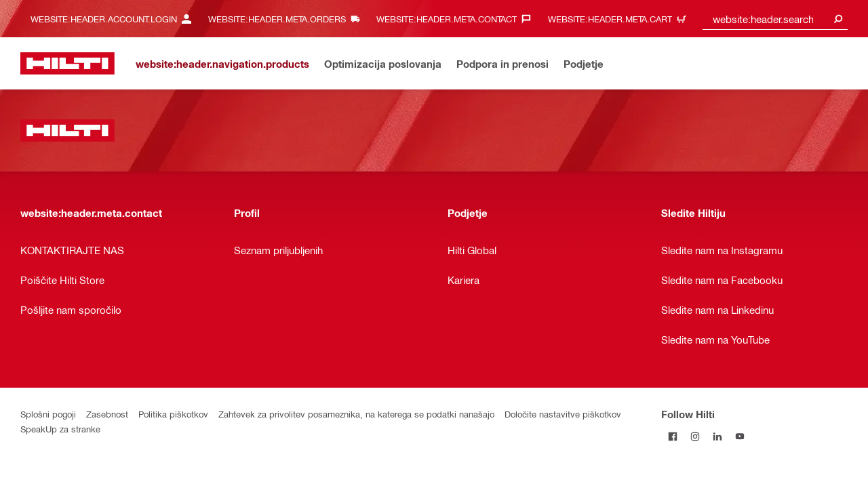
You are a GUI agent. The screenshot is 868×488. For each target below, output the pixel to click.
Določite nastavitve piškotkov (563, 414)
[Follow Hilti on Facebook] (672, 436)
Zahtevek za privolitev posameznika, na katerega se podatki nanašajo (356, 414)
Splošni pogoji (48, 414)
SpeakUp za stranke (60, 429)
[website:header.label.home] (67, 63)
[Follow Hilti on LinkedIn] (717, 436)
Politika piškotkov (173, 414)
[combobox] (775, 19)
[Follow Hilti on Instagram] (695, 436)
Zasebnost (107, 414)
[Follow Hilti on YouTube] (739, 436)
